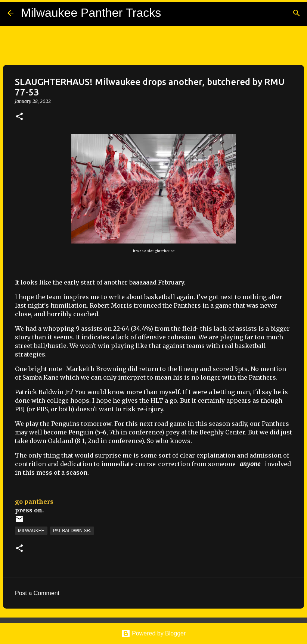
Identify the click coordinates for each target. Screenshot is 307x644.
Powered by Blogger (154, 633)
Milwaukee (31, 531)
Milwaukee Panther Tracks (91, 13)
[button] (19, 117)
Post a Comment (37, 593)
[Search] (297, 13)
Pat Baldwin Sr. (72, 531)
